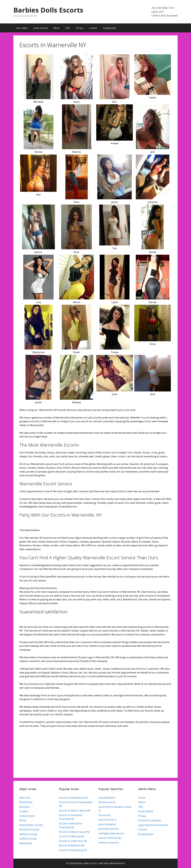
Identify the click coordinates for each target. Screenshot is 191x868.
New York (25, 798)
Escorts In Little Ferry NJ (73, 841)
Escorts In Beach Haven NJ (74, 832)
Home (142, 798)
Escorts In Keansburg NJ (73, 850)
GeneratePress (117, 863)
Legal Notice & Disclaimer (153, 825)
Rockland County (29, 829)
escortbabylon (107, 798)
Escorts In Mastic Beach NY (75, 810)
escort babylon (107, 824)
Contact (93, 28)
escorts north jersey (110, 838)
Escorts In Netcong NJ (71, 836)
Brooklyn (25, 807)
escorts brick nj (107, 820)
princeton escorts (109, 829)
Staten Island (27, 816)
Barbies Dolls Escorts (48, 10)
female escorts (107, 802)
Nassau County (28, 834)
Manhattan (26, 802)
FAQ (68, 28)
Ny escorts (105, 815)
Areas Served (41, 28)
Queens (24, 811)
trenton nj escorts (109, 842)
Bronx (23, 820)
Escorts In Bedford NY (72, 845)
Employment (110, 28)
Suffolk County (28, 839)
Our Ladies (22, 28)
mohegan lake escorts (111, 833)
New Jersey (26, 843)
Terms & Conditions (150, 820)
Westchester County (31, 825)
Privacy (80, 28)
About (56, 28)
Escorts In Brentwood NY (73, 798)
